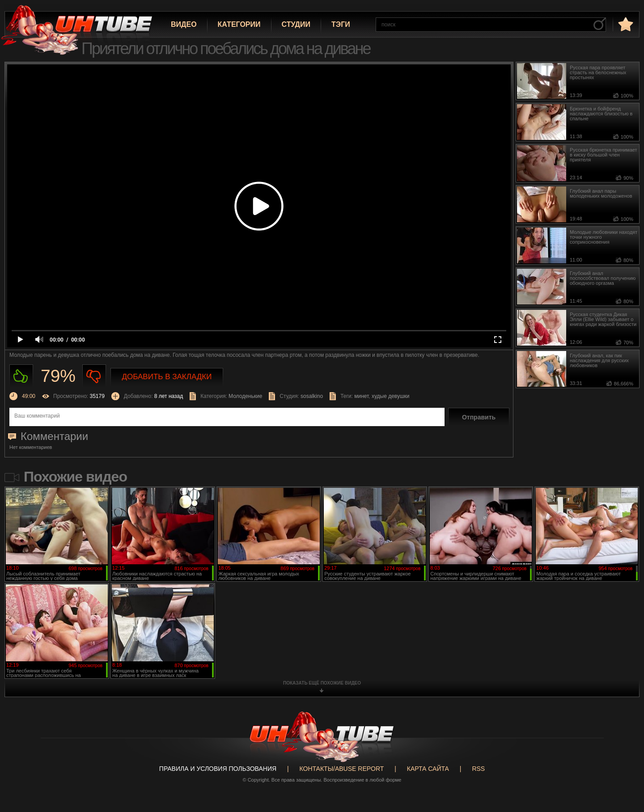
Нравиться (21, 376)
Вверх (624, 764)
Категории (239, 24)
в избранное (625, 24)
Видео (184, 24)
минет (361, 396)
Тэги (341, 24)
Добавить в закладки (167, 377)
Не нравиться (94, 376)
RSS (478, 769)
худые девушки (391, 396)
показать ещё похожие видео (322, 683)
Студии (296, 24)
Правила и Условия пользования (218, 769)
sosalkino (312, 396)
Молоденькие (245, 396)
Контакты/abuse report (342, 769)
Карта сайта (428, 769)
